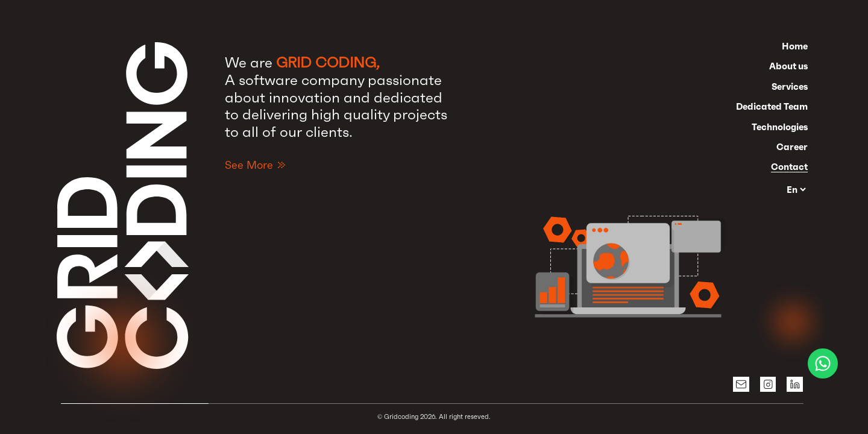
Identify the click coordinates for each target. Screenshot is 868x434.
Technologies (780, 127)
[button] (630, 254)
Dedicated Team (772, 106)
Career (792, 147)
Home (795, 46)
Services (790, 86)
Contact (789, 167)
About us (788, 66)
